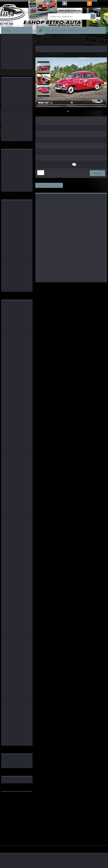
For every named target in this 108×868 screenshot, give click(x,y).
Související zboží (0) (75, 185)
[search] (93, 17)
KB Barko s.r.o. (82, 286)
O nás (48, 30)
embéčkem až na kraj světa (14, 805)
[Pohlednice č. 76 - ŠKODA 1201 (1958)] (71, 59)
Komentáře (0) (97, 185)
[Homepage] (41, 30)
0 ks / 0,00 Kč (99, 2)
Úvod (39, 40)
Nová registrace (75, 3)
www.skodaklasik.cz (11, 802)
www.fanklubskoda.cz (12, 800)
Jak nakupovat (74, 30)
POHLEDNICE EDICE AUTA (79, 40)
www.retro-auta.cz (10, 798)
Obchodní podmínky (59, 30)
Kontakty (84, 30)
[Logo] (20, 17)
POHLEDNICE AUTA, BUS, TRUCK (55, 40)
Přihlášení (56, 3)
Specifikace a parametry (49, 185)
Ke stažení (43, 190)
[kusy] (41, 173)
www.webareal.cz (30, 847)
